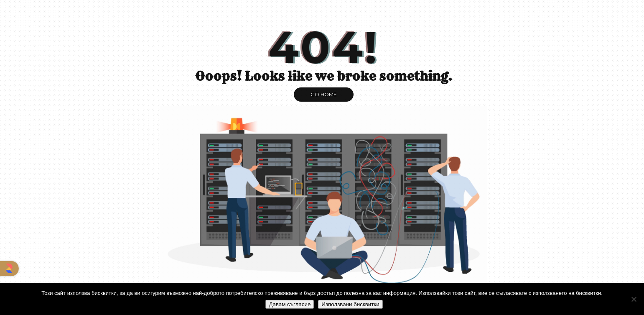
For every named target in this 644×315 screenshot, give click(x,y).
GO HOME (324, 94)
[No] (634, 299)
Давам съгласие (290, 304)
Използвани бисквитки (350, 304)
